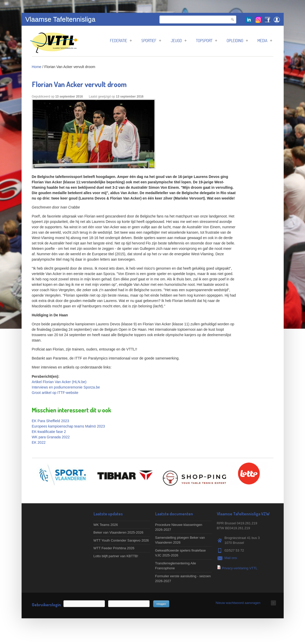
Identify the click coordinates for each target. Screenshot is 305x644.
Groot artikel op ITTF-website (55, 393)
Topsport (207, 41)
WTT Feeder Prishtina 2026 (114, 548)
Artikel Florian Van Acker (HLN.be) (59, 382)
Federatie (121, 41)
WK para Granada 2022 (51, 437)
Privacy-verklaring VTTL (240, 568)
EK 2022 (39, 442)
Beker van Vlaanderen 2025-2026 (118, 532)
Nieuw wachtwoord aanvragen (238, 603)
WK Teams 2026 (106, 525)
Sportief (151, 41)
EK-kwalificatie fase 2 (49, 432)
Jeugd (179, 41)
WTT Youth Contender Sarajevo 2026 (121, 540)
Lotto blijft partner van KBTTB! (116, 556)
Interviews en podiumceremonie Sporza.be (66, 387)
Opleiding (237, 41)
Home (37, 67)
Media (265, 41)
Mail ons (231, 558)
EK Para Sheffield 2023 (50, 421)
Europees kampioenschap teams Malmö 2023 (68, 426)
